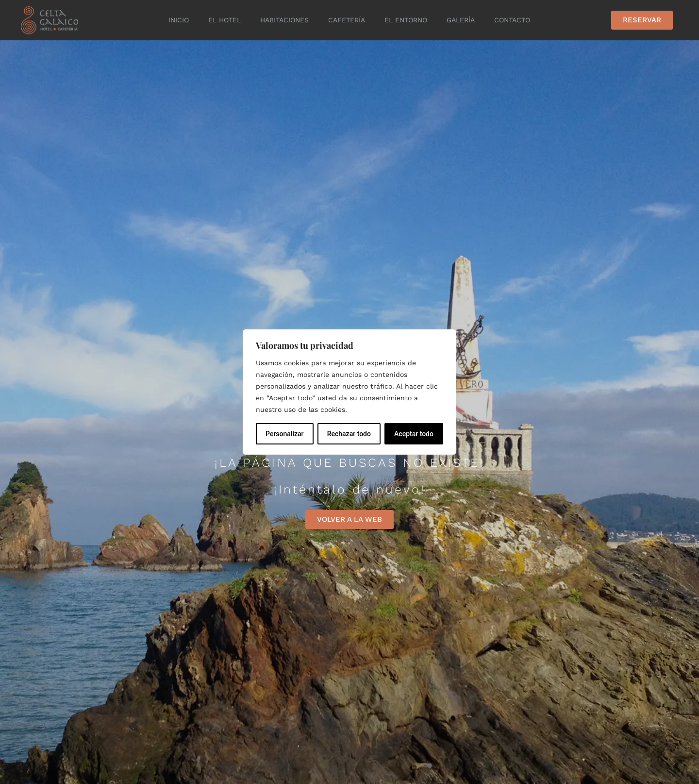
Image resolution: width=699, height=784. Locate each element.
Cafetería (347, 20)
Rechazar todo (349, 434)
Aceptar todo (414, 434)
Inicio (179, 20)
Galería (461, 20)
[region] (349, 392)
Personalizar (284, 434)
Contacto (512, 20)
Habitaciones (284, 20)
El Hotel (225, 20)
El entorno (406, 20)
